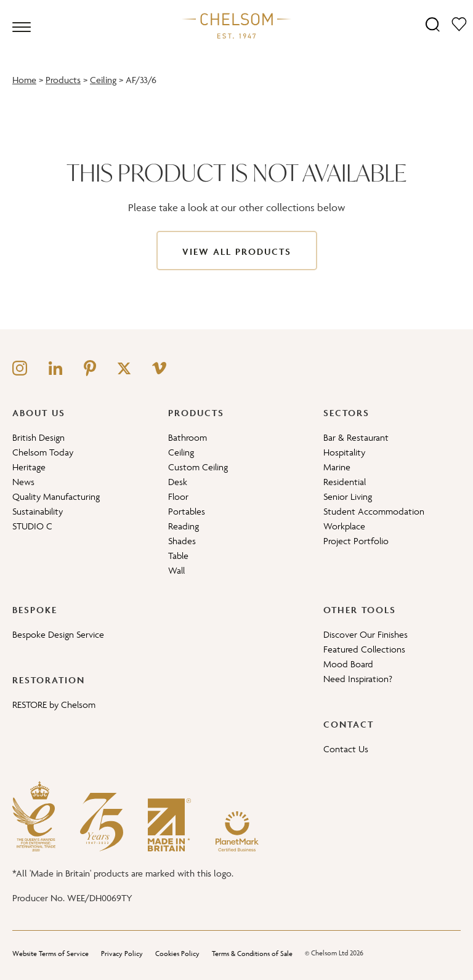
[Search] (433, 24)
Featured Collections (364, 649)
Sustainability (38, 511)
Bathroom (188, 437)
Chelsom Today (43, 452)
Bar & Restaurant (356, 437)
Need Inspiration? (358, 679)
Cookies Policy (177, 953)
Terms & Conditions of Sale (252, 953)
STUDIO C (32, 526)
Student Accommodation (374, 511)
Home (24, 80)
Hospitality (344, 452)
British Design (38, 437)
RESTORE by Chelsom (54, 705)
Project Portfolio (356, 541)
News (23, 482)
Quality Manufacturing (56, 496)
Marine (337, 467)
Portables (187, 511)
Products (63, 80)
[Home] (236, 25)
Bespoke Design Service (58, 634)
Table (178, 556)
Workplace (344, 526)
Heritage (29, 467)
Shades (182, 541)
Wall (176, 570)
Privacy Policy (122, 953)
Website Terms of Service (51, 953)
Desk (178, 482)
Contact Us (346, 749)
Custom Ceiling (198, 467)
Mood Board (348, 664)
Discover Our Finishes (366, 634)
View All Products (237, 251)
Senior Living (348, 496)
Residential (345, 482)
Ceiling (103, 80)
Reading (184, 526)
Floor (178, 496)
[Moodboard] (459, 24)
